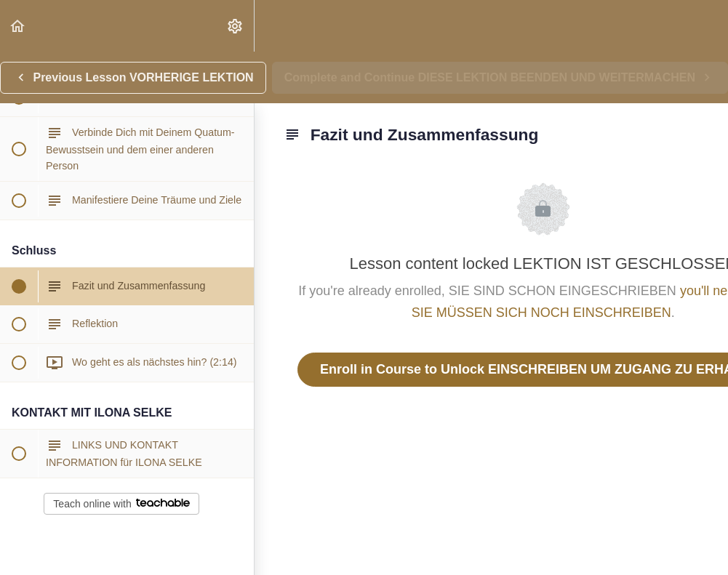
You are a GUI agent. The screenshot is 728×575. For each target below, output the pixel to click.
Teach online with (121, 504)
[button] (18, 26)
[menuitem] (236, 26)
